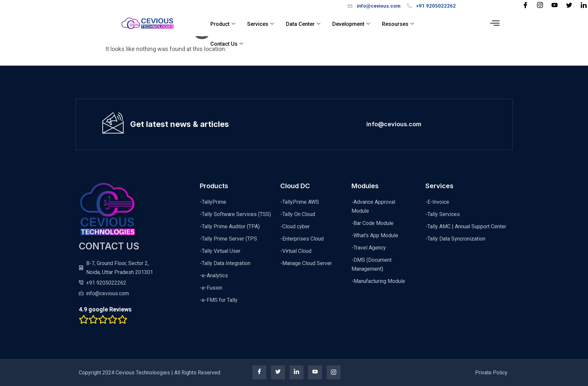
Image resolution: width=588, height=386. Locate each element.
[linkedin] (296, 372)
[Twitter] (569, 6)
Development (351, 24)
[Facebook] (525, 6)
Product (223, 24)
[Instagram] (540, 6)
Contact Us (227, 44)
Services (261, 24)
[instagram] (334, 372)
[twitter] (278, 372)
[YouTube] (555, 6)
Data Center (303, 24)
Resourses (398, 24)
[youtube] (315, 372)
